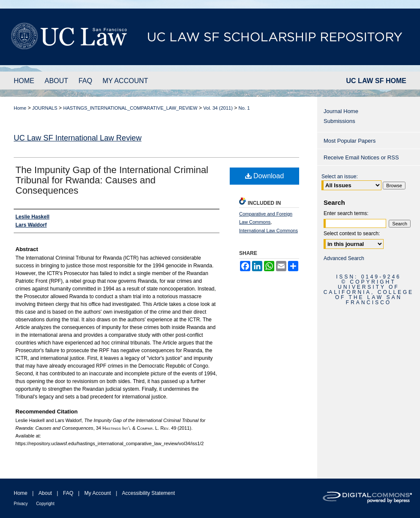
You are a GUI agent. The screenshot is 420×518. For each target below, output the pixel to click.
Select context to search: (352, 234)
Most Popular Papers (349, 141)
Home (20, 108)
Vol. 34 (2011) (218, 108)
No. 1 (244, 108)
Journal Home (341, 111)
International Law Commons (268, 231)
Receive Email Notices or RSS (361, 157)
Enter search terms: (346, 213)
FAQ (68, 493)
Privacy (21, 504)
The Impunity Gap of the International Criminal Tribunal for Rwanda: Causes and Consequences (112, 180)
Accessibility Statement (148, 493)
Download (265, 176)
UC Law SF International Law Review (78, 138)
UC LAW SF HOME (376, 81)
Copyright (45, 504)
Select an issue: (340, 177)
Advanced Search (344, 258)
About (45, 493)
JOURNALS (45, 108)
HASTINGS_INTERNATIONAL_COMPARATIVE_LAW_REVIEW (130, 108)
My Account (98, 493)
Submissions (339, 121)
